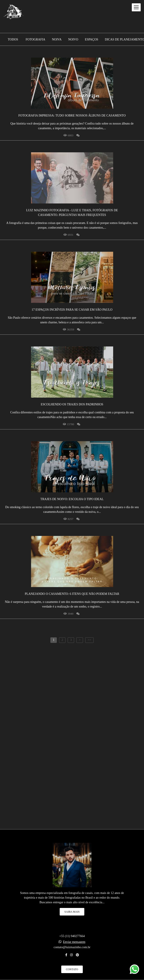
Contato (72, 969)
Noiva (57, 40)
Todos (13, 40)
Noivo (73, 40)
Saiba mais (72, 912)
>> (89, 640)
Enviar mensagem (74, 942)
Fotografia (36, 40)
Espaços (91, 40)
